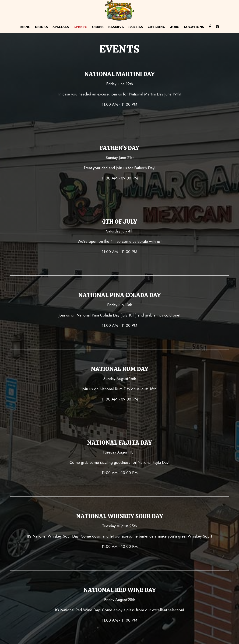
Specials (61, 27)
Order (98, 27)
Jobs (175, 27)
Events (80, 27)
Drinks (41, 27)
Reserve (116, 27)
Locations (194, 27)
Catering (156, 27)
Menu (25, 27)
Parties (136, 27)
